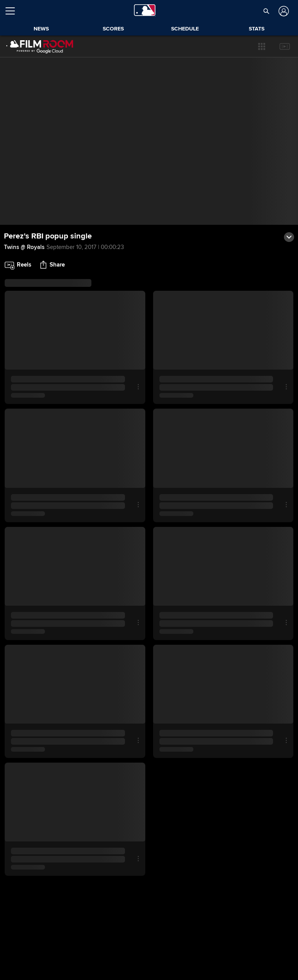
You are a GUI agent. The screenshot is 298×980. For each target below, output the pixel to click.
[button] (262, 46)
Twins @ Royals (24, 247)
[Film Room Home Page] (40, 46)
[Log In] (283, 11)
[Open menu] (13, 11)
